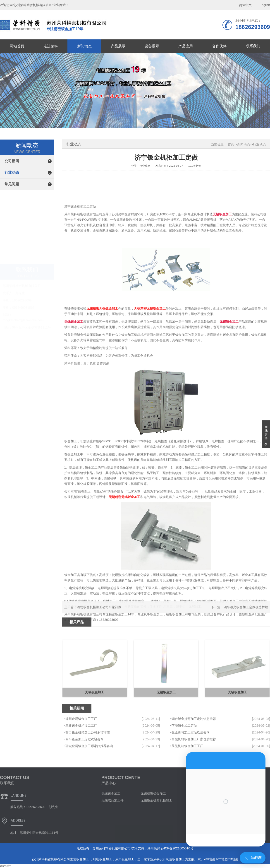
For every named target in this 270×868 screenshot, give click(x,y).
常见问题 (12, 184)
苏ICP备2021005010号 (177, 848)
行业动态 (12, 172)
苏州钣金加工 (125, 859)
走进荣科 (51, 46)
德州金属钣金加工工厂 (81, 744)
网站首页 (17, 46)
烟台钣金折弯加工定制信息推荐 (194, 744)
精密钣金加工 (103, 859)
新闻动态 (84, 46)
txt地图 (233, 859)
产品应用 (186, 46)
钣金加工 (83, 859)
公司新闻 (12, 161)
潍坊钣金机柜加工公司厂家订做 (99, 613)
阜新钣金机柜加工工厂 (81, 751)
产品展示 (118, 46)
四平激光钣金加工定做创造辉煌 (246, 613)
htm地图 (222, 859)
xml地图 (210, 859)
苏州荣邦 (154, 848)
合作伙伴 (219, 46)
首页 (231, 144)
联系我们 (253, 46)
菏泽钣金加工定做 (184, 751)
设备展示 (152, 46)
